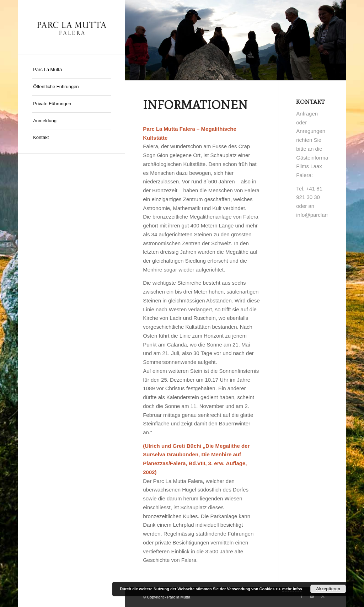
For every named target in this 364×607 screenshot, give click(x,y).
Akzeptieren (328, 589)
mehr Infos (292, 589)
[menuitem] (71, 70)
